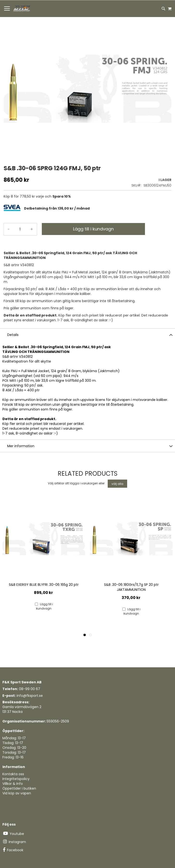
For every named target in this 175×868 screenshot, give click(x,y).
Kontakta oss (13, 774)
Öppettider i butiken (19, 788)
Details (13, 335)
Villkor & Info (13, 784)
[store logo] (22, 9)
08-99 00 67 (30, 689)
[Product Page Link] (44, 539)
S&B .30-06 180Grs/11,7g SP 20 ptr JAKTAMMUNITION (131, 587)
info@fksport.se (30, 696)
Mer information (21, 446)
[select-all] (117, 484)
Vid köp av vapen (17, 793)
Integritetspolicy (16, 779)
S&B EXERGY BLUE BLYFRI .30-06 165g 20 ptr (44, 585)
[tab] (98, 208)
